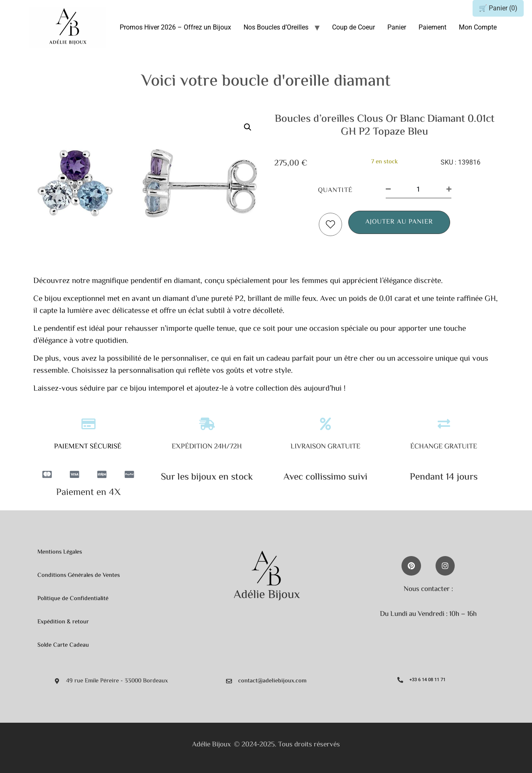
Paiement (432, 27)
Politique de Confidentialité (73, 599)
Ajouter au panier (399, 222)
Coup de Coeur (353, 27)
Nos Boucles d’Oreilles (276, 27)
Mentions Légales (60, 552)
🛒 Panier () (498, 8)
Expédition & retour (63, 622)
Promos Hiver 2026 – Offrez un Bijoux (175, 27)
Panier (397, 27)
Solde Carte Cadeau (63, 645)
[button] (248, 127)
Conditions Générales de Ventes (79, 575)
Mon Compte (478, 27)
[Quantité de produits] (419, 190)
